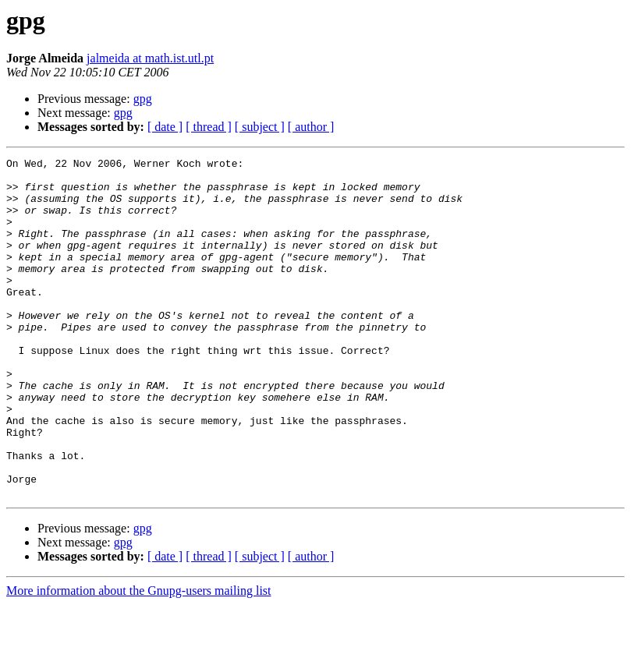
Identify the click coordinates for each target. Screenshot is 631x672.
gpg (143, 99)
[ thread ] (209, 127)
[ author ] (311, 127)
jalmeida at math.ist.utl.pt (150, 58)
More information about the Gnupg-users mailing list (139, 658)
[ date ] (165, 127)
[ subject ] (260, 127)
